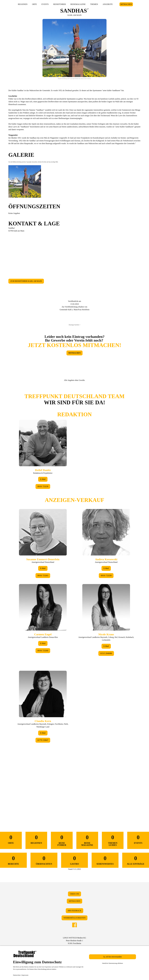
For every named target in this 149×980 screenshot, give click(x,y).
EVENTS (45, 4)
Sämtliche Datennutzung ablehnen (113, 963)
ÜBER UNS (75, 894)
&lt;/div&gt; (74, 599)
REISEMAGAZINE (78, 4)
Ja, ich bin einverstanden (112, 957)
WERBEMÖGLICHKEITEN (74, 918)
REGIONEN (23, 4)
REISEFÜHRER (60, 4)
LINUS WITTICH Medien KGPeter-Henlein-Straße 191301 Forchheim (74, 941)
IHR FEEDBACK (74, 911)
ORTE (35, 4)
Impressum (25, 975)
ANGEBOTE (108, 4)
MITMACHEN (126, 4)
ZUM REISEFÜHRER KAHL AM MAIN (26, 281)
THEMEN (94, 4)
